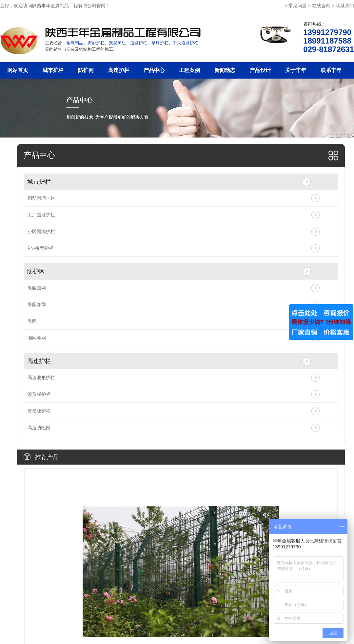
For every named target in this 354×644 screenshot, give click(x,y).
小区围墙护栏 (41, 231)
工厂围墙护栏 (41, 215)
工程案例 (189, 70)
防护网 (86, 70)
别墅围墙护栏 (41, 198)
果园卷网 (37, 304)
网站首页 (18, 70)
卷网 (32, 321)
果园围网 (37, 288)
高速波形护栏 (41, 377)
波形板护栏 (39, 394)
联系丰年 (331, 70)
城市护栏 (53, 70)
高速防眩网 (39, 428)
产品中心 (154, 70)
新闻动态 (225, 70)
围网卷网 (37, 338)
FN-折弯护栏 (40, 248)
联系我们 (345, 6)
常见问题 (298, 6)
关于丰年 (296, 70)
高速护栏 (119, 70)
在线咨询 (321, 6)
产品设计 (260, 70)
